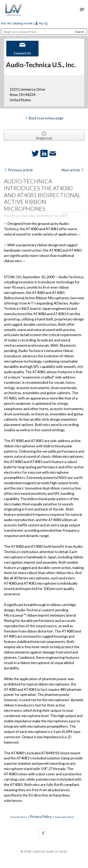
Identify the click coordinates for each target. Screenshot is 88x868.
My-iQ (41, 23)
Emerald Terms (19, 817)
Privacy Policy (41, 816)
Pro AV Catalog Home (17, 23)
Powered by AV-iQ (64, 817)
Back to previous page (44, 118)
